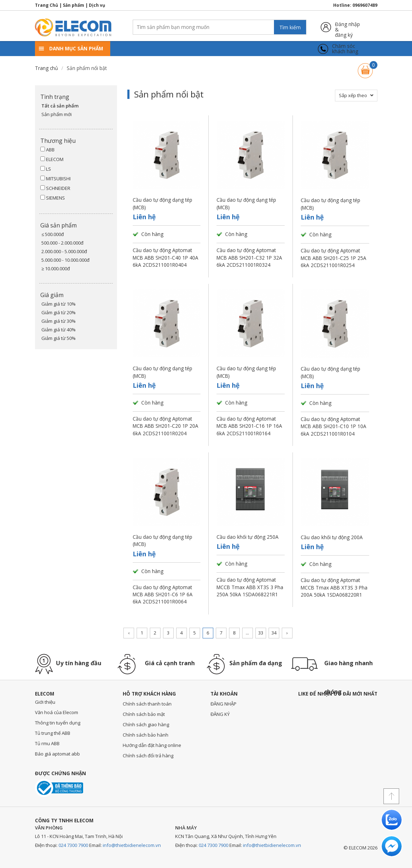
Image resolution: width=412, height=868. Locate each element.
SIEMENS (53, 198)
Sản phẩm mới (57, 114)
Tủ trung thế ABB (53, 733)
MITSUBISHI (55, 179)
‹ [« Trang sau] (129, 633)
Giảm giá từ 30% (59, 321)
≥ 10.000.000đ (56, 269)
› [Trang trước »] (287, 633)
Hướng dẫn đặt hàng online (152, 745)
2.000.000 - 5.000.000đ (64, 251)
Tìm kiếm (290, 27)
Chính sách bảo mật (144, 714)
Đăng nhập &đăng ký (347, 27)
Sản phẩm (73, 5)
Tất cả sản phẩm (60, 106)
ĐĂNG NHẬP (223, 704)
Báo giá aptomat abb (57, 754)
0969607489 (365, 5)
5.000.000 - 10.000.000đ (65, 260)
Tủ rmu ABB (47, 743)
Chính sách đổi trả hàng (148, 756)
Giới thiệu (45, 702)
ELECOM (52, 159)
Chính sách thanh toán (147, 704)
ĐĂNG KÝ (220, 714)
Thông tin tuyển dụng (58, 723)
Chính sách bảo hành (146, 735)
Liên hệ (144, 217)
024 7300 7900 (73, 845)
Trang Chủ (47, 5)
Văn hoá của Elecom (57, 712)
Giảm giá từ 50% (59, 338)
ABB (47, 150)
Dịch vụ (97, 5)
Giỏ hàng (365, 67)
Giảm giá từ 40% (59, 330)
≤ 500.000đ (53, 234)
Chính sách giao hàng (146, 724)
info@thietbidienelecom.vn (132, 845)
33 (261, 633)
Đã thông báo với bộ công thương (59, 788)
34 (274, 633)
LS (46, 169)
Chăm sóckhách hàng (345, 49)
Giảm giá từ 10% (59, 304)
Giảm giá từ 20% (59, 312)
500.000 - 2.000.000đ (62, 243)
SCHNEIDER (55, 188)
